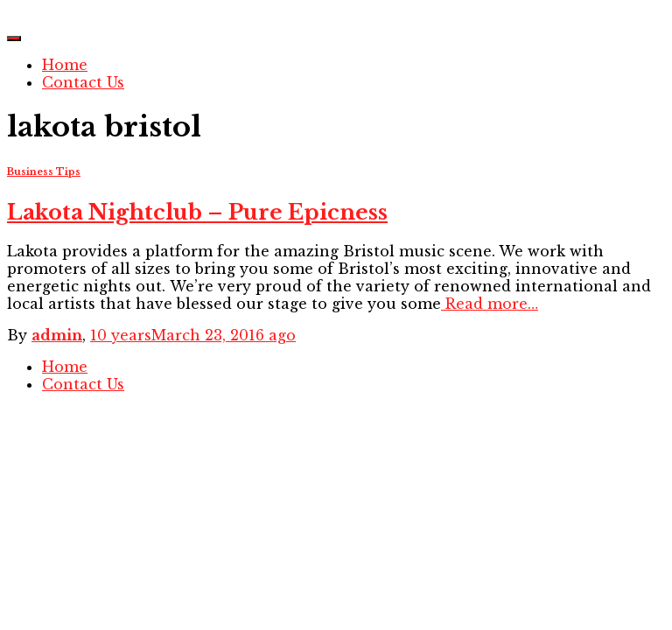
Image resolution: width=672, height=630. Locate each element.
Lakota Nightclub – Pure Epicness (197, 212)
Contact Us (83, 82)
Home (65, 65)
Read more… (490, 304)
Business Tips (44, 172)
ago (193, 335)
